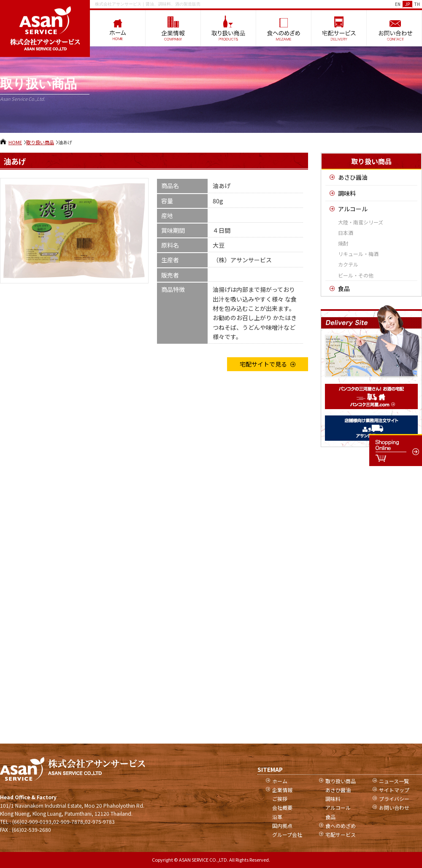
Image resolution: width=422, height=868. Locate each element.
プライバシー (394, 799)
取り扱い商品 (40, 142)
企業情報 (282, 790)
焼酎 (343, 243)
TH (417, 4)
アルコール (353, 209)
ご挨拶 (280, 799)
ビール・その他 (356, 275)
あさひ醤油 (353, 177)
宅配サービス (341, 834)
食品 (344, 288)
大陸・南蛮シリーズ (361, 222)
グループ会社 (287, 834)
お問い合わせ (394, 807)
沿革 (277, 817)
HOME (15, 142)
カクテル (348, 264)
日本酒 (346, 233)
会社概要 (282, 807)
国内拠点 (282, 826)
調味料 (347, 193)
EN (398, 4)
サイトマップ (394, 790)
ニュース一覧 (394, 781)
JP (407, 4)
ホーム (280, 781)
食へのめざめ (341, 826)
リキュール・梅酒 (358, 254)
